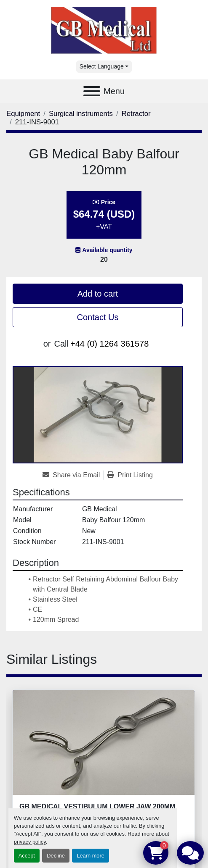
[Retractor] (136, 114)
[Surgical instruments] (81, 114)
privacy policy (30, 842)
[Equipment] (23, 114)
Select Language (102, 66)
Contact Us (98, 317)
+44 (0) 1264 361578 (109, 344)
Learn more (90, 856)
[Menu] (92, 91)
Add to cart (98, 294)
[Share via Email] (73, 475)
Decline (56, 856)
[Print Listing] (130, 475)
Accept (27, 856)
